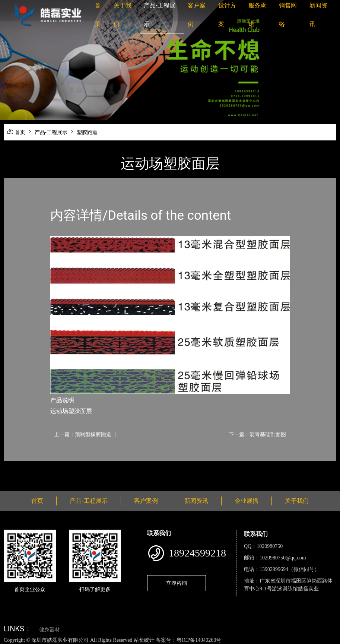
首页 (20, 132)
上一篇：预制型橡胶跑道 (83, 434)
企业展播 (247, 501)
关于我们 (297, 501)
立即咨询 (177, 583)
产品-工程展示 (51, 132)
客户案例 (146, 501)
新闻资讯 (196, 501)
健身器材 (50, 630)
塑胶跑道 (87, 132)
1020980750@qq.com (283, 558)
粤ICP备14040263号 (199, 640)
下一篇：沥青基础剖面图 (257, 434)
